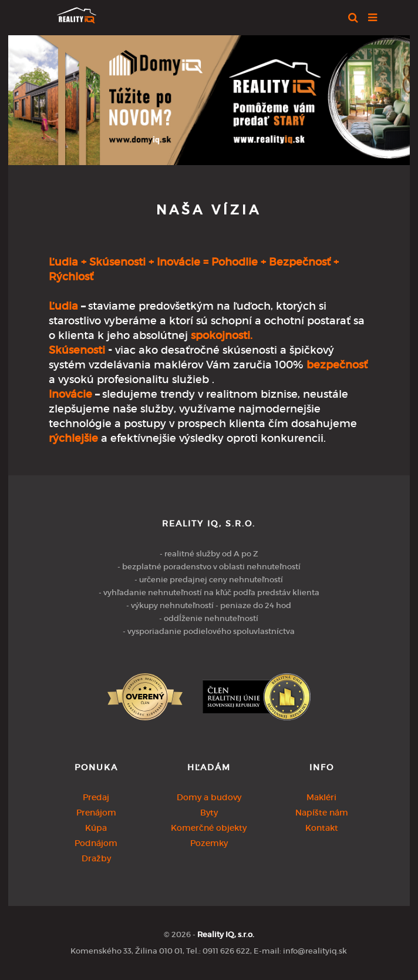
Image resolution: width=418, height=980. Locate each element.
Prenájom (96, 813)
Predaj (96, 797)
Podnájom (96, 843)
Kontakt (322, 828)
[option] (209, 97)
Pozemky (209, 843)
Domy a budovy (209, 797)
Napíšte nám (322, 813)
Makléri (321, 797)
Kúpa (96, 828)
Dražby (96, 858)
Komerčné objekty (209, 828)
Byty (209, 813)
